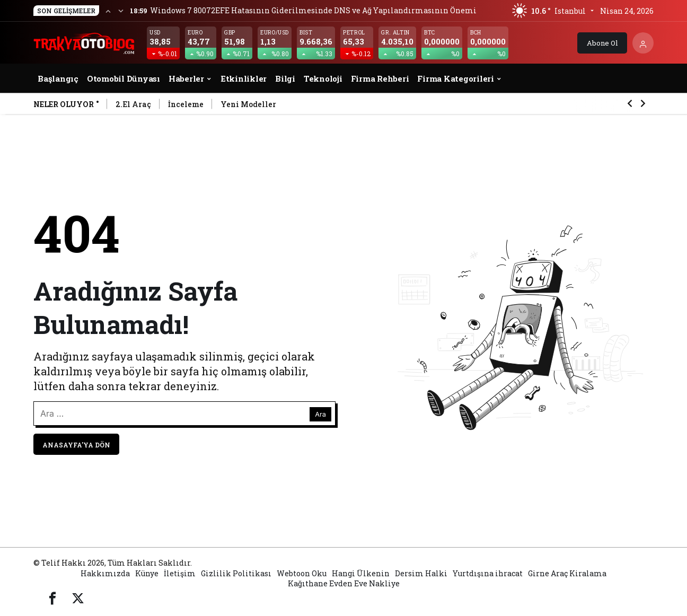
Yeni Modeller (248, 104)
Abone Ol (602, 43)
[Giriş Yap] (643, 43)
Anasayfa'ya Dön (76, 445)
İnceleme (186, 104)
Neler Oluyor (64, 104)
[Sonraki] (121, 11)
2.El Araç (133, 104)
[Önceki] (108, 11)
